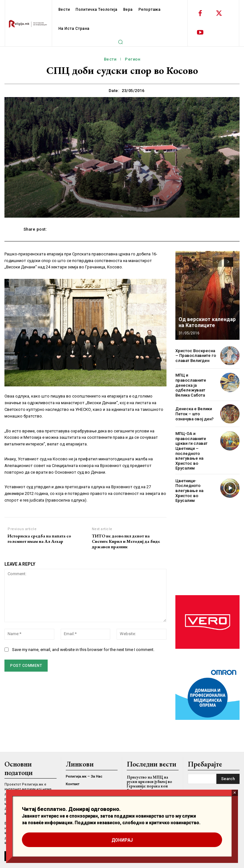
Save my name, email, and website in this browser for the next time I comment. (83, 650)
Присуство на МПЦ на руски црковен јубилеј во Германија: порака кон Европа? (149, 784)
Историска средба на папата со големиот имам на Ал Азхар (39, 539)
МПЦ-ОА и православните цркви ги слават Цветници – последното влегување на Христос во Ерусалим (191, 451)
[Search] (228, 779)
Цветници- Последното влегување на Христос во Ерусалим (189, 491)
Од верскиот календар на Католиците (207, 322)
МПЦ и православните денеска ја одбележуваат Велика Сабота (191, 385)
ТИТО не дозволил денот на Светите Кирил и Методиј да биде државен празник (126, 541)
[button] (120, 42)
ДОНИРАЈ (122, 840)
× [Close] (235, 793)
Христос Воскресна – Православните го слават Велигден (196, 356)
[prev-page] (217, 262)
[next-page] (229, 262)
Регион (132, 59)
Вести (110, 59)
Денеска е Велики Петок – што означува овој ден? (194, 414)
